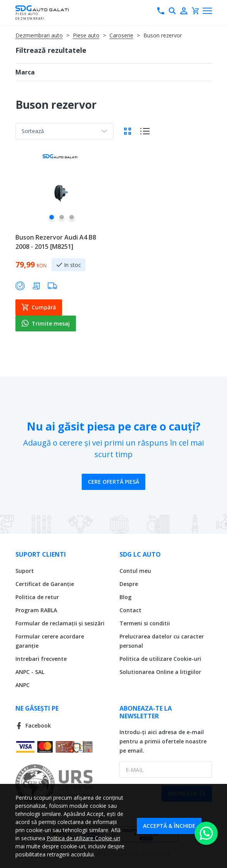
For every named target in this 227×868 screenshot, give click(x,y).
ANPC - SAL (30, 672)
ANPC (23, 685)
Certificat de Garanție (45, 584)
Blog (125, 597)
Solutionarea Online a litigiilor (160, 672)
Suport (25, 571)
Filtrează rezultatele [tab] (51, 50)
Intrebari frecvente (41, 659)
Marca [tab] (25, 72)
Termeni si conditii (145, 623)
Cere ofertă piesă (113, 482)
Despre (129, 584)
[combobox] (65, 131)
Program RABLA (36, 610)
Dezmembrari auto (39, 35)
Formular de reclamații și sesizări (60, 623)
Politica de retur (37, 597)
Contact (130, 610)
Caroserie (121, 35)
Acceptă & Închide (169, 826)
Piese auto (86, 35)
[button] (52, 220)
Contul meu (135, 571)
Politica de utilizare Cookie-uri (160, 659)
